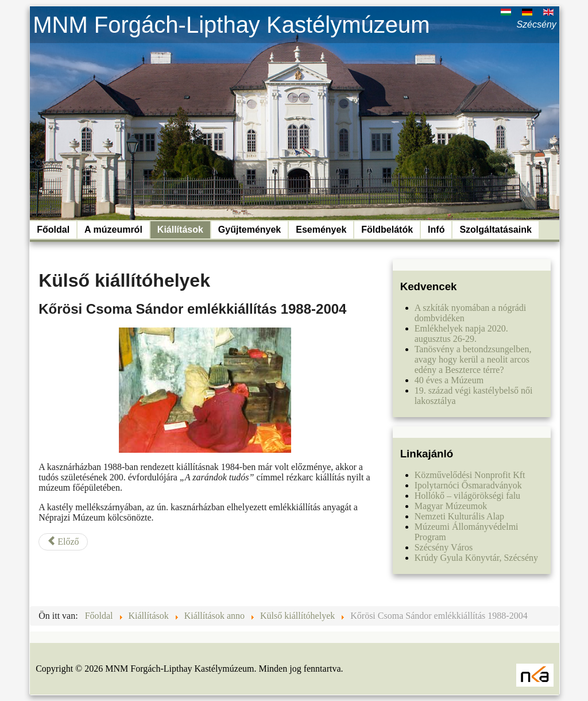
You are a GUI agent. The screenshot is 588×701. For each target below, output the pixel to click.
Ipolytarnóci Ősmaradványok (468, 485)
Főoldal (53, 230)
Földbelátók (387, 230)
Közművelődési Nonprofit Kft (470, 475)
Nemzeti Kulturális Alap (459, 516)
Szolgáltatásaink (495, 230)
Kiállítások (180, 230)
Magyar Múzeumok (451, 506)
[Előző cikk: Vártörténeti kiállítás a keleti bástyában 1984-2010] (63, 542)
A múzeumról (113, 230)
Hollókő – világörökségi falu (467, 496)
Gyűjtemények (249, 230)
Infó (436, 230)
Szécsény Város (444, 547)
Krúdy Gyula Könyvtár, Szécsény (476, 558)
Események (321, 230)
